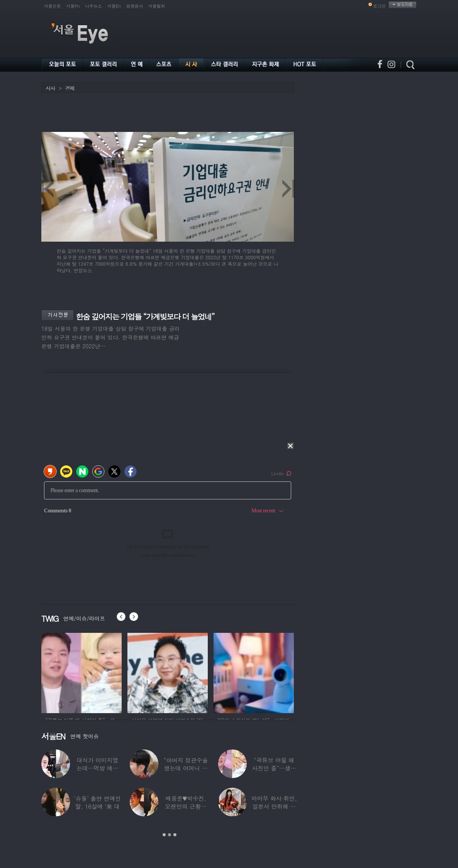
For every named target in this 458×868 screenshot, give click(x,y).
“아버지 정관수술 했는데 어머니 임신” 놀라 (186, 768)
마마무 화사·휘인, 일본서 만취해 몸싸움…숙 (274, 806)
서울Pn (73, 6)
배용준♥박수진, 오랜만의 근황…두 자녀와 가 (186, 806)
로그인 (379, 6)
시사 (50, 88)
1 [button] (164, 835)
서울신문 (52, 6)
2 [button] (170, 835)
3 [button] (175, 835)
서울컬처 (157, 6)
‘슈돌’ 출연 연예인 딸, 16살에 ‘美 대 (98, 802)
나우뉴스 (93, 6)
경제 (70, 88)
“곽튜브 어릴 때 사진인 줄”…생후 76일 (274, 768)
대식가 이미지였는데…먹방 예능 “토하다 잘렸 (97, 768)
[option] (81, 672)
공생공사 (135, 6)
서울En (114, 6)
